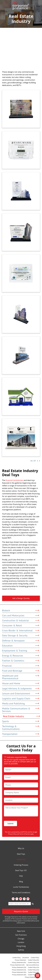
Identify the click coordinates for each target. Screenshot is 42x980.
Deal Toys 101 (21, 871)
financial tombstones (14, 480)
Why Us (21, 849)
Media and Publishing (21, 703)
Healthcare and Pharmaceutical (21, 677)
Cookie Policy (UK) (33, 962)
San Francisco (21, 935)
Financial (21, 666)
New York (21, 931)
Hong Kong (21, 946)
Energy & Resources (21, 656)
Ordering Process (21, 865)
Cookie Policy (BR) (33, 975)
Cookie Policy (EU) (33, 960)
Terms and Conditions (21, 893)
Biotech (21, 610)
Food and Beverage (21, 671)
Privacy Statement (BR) (32, 977)
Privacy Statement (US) (19, 967)
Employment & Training (21, 651)
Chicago (21, 939)
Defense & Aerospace (21, 641)
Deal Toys (21, 854)
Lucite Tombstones (21, 887)
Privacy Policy (12, 834)
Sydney (21, 950)
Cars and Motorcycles (21, 615)
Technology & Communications (21, 728)
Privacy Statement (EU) (19, 962)
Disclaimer (26, 958)
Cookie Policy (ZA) (33, 972)
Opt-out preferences (33, 965)
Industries (21, 860)
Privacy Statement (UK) (17, 965)
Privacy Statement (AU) (19, 972)
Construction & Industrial (21, 620)
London (21, 942)
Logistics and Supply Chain (21, 698)
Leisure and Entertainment (21, 693)
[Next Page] (39, 461)
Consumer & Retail (21, 625)
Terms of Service (25, 834)
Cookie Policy (17, 958)
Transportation (21, 734)
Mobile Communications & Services (21, 710)
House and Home (21, 683)
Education (21, 646)
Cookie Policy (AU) (33, 970)
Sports (21, 721)
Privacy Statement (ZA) (19, 975)
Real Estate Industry (22, 716)
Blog (21, 882)
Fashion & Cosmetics (21, 661)
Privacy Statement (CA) (19, 970)
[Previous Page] (37, 461)
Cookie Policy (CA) (33, 967)
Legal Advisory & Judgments (21, 688)
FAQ (21, 876)
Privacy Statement (20, 960)
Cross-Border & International (21, 630)
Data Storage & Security (21, 635)
